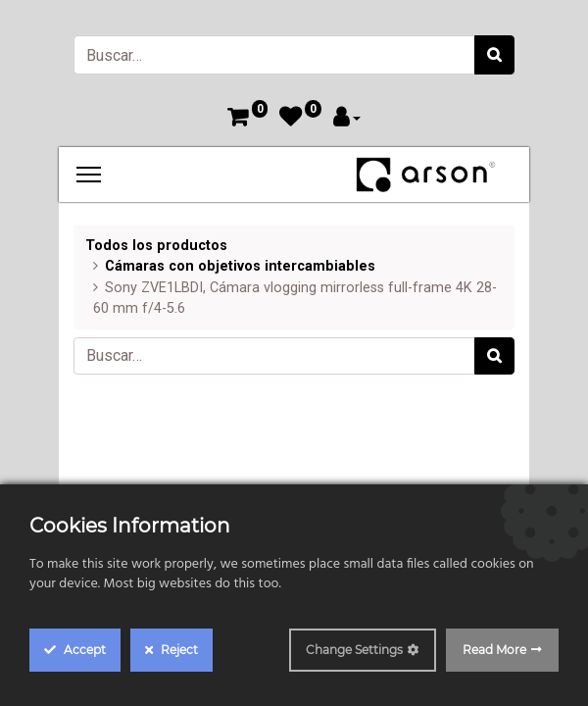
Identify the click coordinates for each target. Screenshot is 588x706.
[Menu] (89, 175)
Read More (494, 650)
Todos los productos (156, 246)
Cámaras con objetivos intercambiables (240, 266)
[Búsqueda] (494, 55)
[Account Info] (347, 119)
